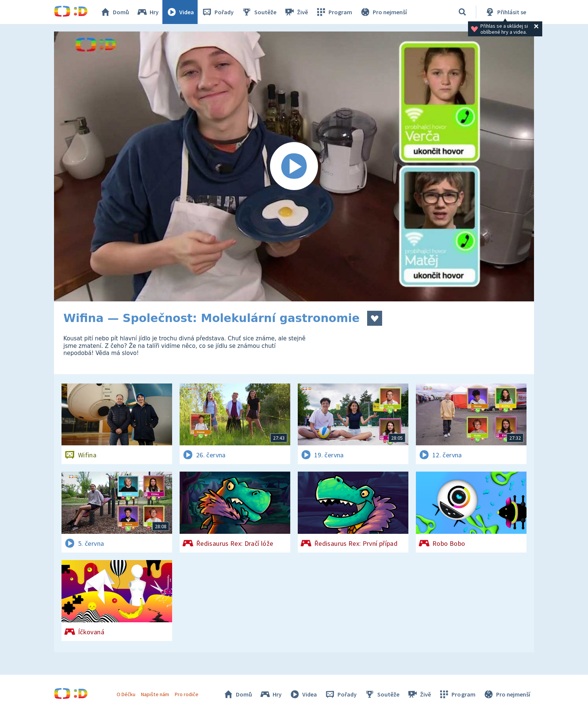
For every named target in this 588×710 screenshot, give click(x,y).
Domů (114, 12)
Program (334, 12)
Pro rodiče (187, 694)
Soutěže (259, 12)
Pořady (217, 12)
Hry (148, 12)
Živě (296, 12)
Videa (180, 12)
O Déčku (126, 694)
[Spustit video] (294, 166)
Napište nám (155, 694)
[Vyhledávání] (462, 12)
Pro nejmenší (383, 12)
